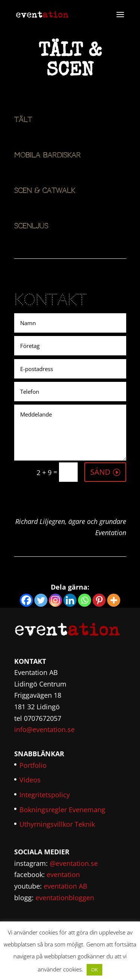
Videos (30, 780)
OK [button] (94, 970)
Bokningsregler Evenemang (62, 810)
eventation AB (66, 886)
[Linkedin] (70, 600)
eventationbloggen (65, 898)
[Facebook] (26, 600)
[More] (114, 600)
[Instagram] (55, 600)
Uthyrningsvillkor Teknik (57, 824)
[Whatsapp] (85, 600)
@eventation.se (74, 863)
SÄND (100, 472)
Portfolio (33, 765)
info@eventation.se (44, 729)
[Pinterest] (99, 600)
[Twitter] (41, 600)
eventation (63, 874)
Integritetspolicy (45, 795)
